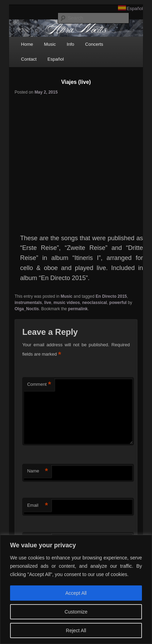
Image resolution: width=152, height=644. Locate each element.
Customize (76, 612)
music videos (67, 303)
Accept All (76, 593)
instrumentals (28, 303)
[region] (76, 589)
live (48, 303)
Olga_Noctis (27, 309)
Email (37, 506)
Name (37, 471)
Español (135, 8)
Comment (39, 385)
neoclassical (95, 303)
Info (70, 44)
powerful (118, 303)
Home (27, 44)
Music (50, 44)
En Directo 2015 (111, 296)
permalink (78, 309)
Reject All (76, 630)
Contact (29, 59)
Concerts (94, 44)
